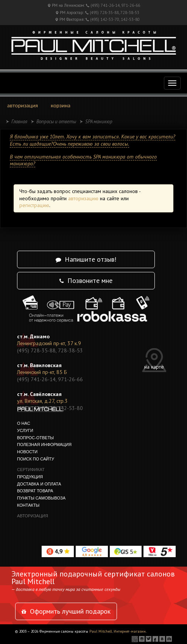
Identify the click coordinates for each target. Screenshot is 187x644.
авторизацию (83, 198)
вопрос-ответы (35, 438)
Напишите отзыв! (86, 259)
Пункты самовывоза (41, 498)
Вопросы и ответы (56, 122)
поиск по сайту (36, 459)
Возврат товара (35, 491)
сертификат (31, 470)
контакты (28, 505)
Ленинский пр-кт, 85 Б (42, 372)
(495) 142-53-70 (105, 19)
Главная (19, 122)
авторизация (23, 105)
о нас (24, 423)
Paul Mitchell (101, 631)
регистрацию (34, 205)
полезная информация (44, 445)
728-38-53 (130, 13)
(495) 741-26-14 (105, 5)
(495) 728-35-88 (104, 13)
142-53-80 (130, 19)
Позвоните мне (86, 280)
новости (27, 452)
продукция (30, 477)
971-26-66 (131, 5)
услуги (25, 430)
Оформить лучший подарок (66, 611)
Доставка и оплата (39, 484)
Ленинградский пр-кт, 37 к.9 (49, 343)
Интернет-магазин (130, 631)
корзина (61, 105)
